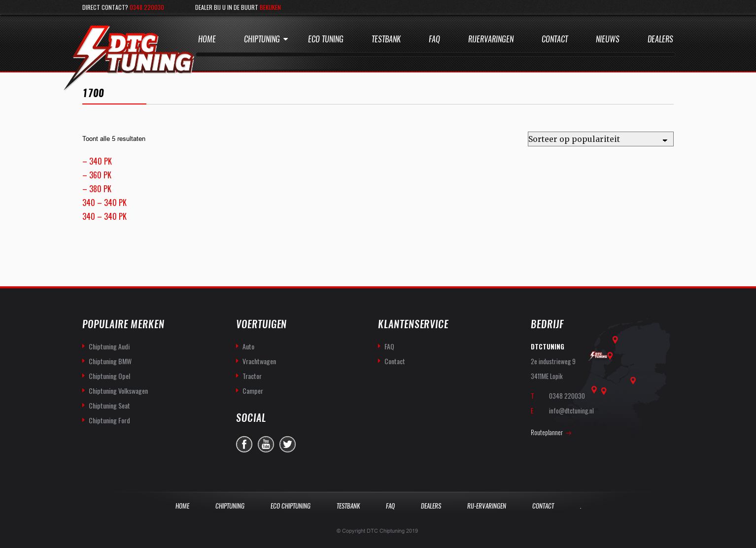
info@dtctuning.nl (571, 411)
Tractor (252, 376)
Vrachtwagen (259, 361)
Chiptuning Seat (109, 405)
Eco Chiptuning (291, 506)
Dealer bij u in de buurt (238, 7)
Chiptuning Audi (109, 346)
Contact (555, 39)
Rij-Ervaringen (487, 506)
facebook (244, 444)
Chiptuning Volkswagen (118, 391)
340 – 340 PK (104, 203)
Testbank (386, 39)
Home (207, 39)
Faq (434, 39)
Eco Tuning (326, 39)
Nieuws (608, 39)
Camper (253, 391)
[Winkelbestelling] (601, 139)
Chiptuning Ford (109, 420)
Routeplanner (547, 432)
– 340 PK (97, 161)
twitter (288, 444)
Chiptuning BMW (110, 361)
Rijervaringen (491, 39)
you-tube (266, 444)
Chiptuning (262, 39)
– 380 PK (97, 189)
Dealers (660, 39)
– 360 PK (97, 175)
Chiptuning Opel (109, 376)
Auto (248, 346)
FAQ (389, 346)
